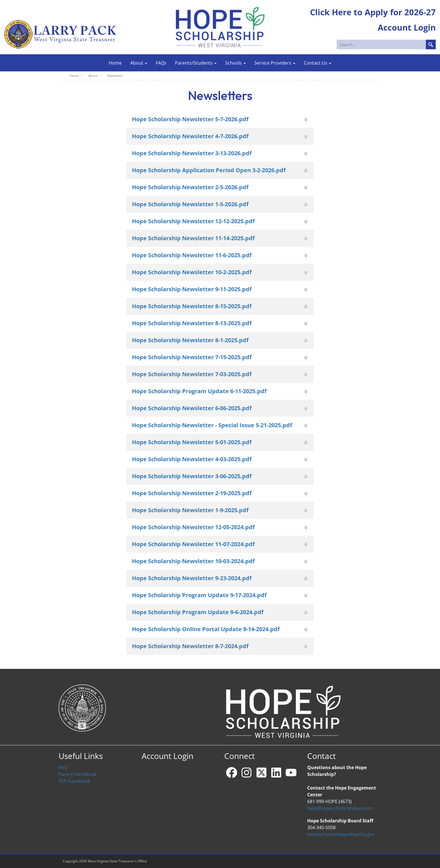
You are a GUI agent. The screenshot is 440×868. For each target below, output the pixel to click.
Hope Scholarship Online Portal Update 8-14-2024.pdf (206, 629)
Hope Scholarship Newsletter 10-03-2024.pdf (193, 561)
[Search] (387, 44)
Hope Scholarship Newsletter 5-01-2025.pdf (192, 442)
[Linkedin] (276, 773)
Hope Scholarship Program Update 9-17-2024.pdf (199, 595)
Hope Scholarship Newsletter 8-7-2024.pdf (190, 646)
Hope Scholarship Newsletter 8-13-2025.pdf (192, 323)
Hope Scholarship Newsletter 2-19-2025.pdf (192, 493)
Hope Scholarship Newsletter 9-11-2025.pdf (192, 289)
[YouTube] (291, 773)
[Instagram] (247, 773)
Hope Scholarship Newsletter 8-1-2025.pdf (190, 340)
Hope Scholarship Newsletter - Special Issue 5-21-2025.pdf (212, 425)
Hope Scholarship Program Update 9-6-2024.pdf (198, 612)
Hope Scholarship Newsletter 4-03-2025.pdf (192, 459)
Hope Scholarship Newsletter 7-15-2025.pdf (192, 357)
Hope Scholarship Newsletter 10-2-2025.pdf (192, 272)
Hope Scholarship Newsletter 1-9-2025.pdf (190, 510)
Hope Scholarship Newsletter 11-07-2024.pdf (193, 544)
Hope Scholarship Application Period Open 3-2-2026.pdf (209, 170)
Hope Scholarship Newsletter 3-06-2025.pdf (192, 476)
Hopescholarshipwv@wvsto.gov (341, 834)
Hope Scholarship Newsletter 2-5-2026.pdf (190, 187)
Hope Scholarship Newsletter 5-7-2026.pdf (190, 119)
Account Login (167, 756)
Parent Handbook (78, 774)
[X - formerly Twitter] (261, 773)
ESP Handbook (74, 781)
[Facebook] (232, 773)
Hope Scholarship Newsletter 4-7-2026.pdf (190, 136)
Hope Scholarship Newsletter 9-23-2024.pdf (192, 578)
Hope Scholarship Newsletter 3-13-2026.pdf (192, 153)
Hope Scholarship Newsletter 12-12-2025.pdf (193, 221)
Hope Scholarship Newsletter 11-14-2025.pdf (193, 238)
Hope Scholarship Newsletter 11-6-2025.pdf (192, 255)
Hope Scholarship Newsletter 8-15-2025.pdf (192, 306)
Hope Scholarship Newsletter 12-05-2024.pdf (193, 527)
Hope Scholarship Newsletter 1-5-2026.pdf (190, 204)
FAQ (63, 767)
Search (431, 44)
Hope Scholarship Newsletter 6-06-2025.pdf (192, 408)
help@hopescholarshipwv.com (340, 808)
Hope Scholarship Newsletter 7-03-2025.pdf (192, 374)
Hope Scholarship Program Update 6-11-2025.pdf (199, 391)
